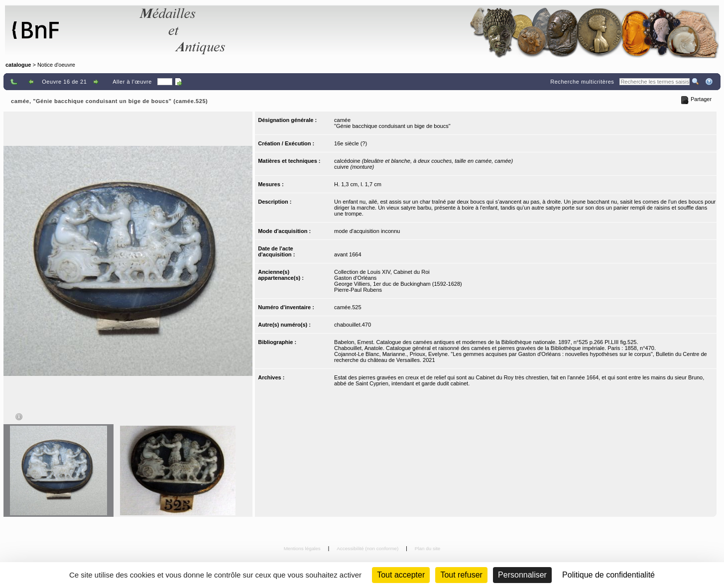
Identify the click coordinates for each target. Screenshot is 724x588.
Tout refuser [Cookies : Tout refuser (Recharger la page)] (461, 575)
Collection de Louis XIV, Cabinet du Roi (382, 272)
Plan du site (428, 548)
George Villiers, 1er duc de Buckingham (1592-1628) (398, 284)
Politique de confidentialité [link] (608, 575)
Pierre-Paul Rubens (358, 290)
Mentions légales (303, 548)
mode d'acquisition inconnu (367, 231)
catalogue (18, 65)
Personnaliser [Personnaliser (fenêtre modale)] (522, 575)
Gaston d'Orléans (355, 278)
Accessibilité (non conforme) (368, 548)
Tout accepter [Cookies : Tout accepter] (401, 575)
